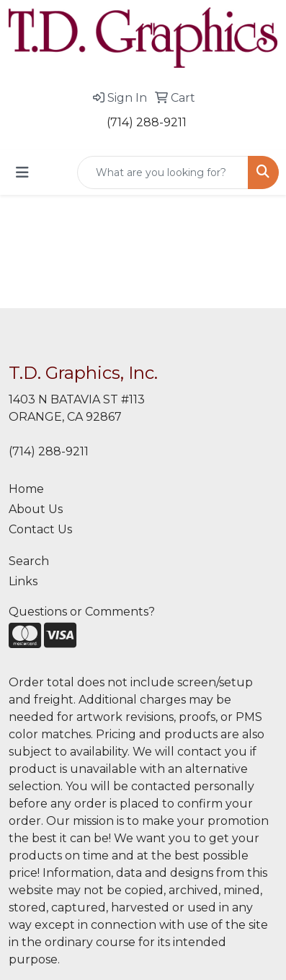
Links (23, 581)
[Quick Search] (163, 172)
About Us (36, 509)
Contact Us (40, 529)
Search (29, 561)
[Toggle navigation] (22, 172)
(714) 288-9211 (147, 122)
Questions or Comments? (82, 612)
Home (26, 489)
